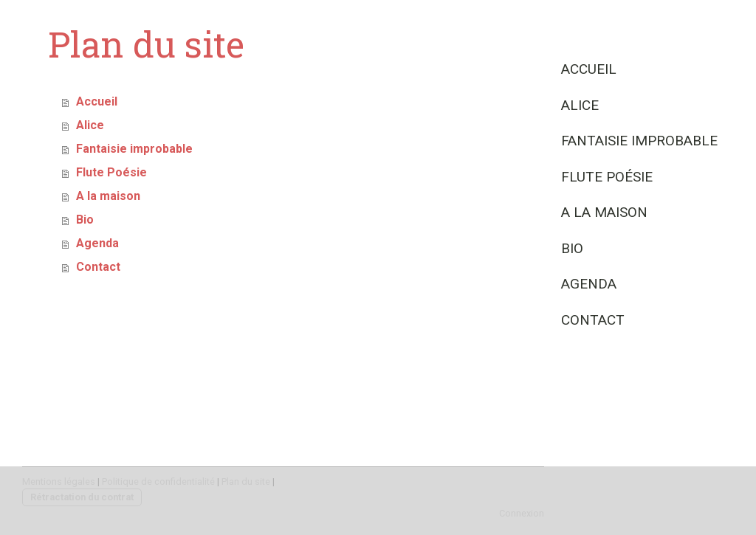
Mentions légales (59, 481)
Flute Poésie (607, 177)
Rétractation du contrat (82, 497)
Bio (572, 248)
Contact (593, 320)
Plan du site (246, 481)
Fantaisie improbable (639, 141)
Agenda (589, 284)
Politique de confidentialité (158, 481)
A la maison (604, 212)
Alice (580, 105)
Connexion (522, 513)
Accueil (589, 69)
